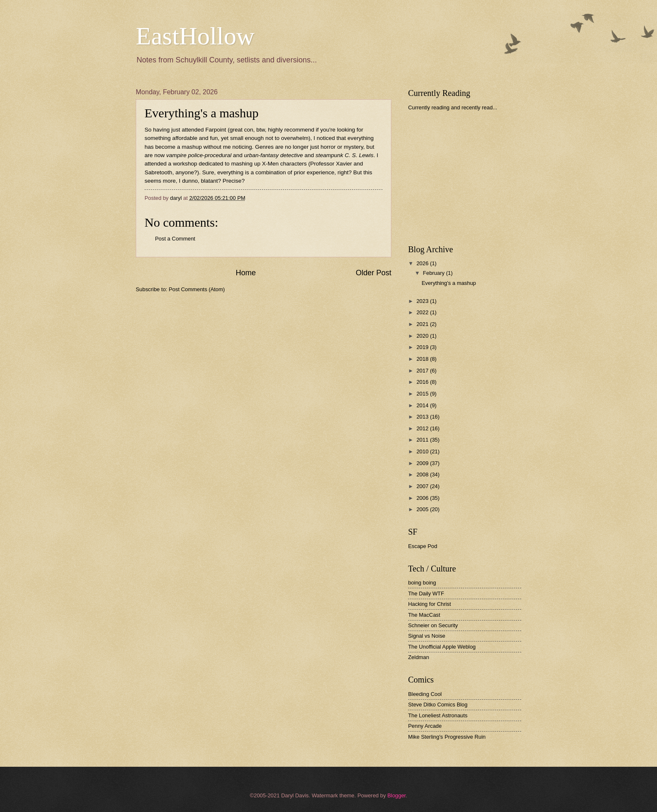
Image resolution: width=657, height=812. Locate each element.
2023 (423, 301)
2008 (423, 475)
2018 (423, 359)
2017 (423, 371)
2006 (423, 498)
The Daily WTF (426, 593)
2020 (423, 336)
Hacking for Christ (429, 604)
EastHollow (195, 36)
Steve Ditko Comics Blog (438, 705)
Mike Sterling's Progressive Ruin (447, 737)
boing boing (422, 583)
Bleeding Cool (425, 694)
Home (246, 273)
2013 (423, 417)
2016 (423, 382)
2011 (423, 440)
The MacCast (424, 615)
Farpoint (216, 130)
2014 (423, 405)
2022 (423, 312)
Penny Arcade (425, 726)
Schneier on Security (433, 625)
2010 (423, 451)
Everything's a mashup (449, 283)
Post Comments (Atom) (197, 289)
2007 (423, 486)
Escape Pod (423, 546)
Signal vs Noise (427, 636)
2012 (423, 428)
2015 (423, 394)
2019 (423, 347)
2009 (423, 463)
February (434, 273)
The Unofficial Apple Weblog (442, 647)
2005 (423, 509)
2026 (423, 263)
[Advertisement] (471, 178)
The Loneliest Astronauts (438, 715)
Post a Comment (175, 239)
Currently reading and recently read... (453, 107)
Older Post (374, 273)
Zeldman (419, 657)
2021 (423, 324)
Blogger (396, 795)
